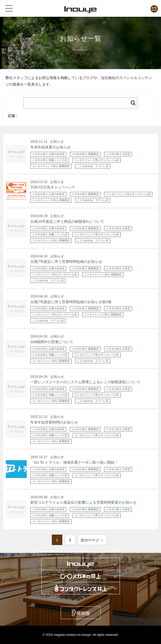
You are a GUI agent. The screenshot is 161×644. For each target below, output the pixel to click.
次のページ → (92, 540)
